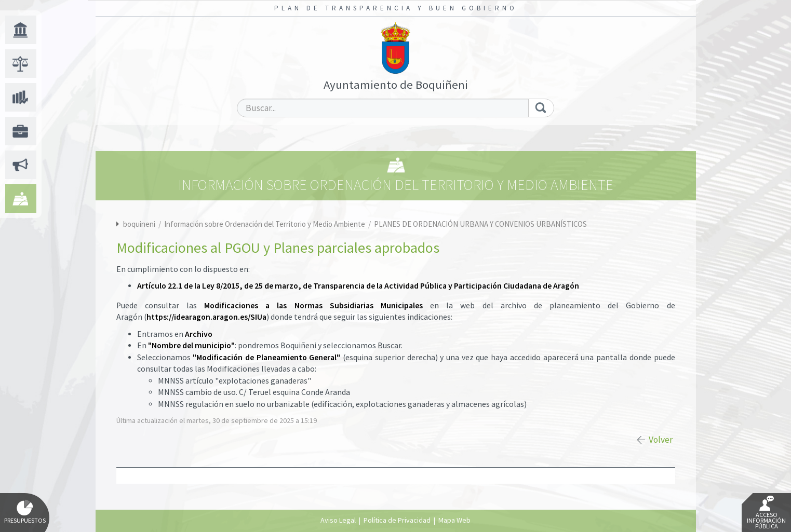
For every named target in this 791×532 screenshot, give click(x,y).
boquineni (139, 224)
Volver (661, 440)
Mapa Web (454, 520)
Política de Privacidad (397, 520)
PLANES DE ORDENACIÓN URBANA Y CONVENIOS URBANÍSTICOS (480, 224)
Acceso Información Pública (766, 513)
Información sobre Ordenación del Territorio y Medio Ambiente (265, 224)
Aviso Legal (338, 520)
